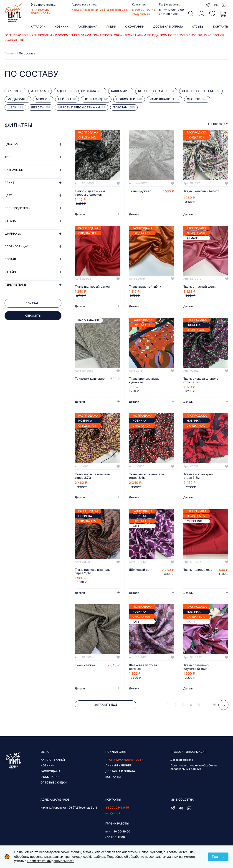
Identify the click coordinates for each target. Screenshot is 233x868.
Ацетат (65, 91)
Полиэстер (129, 99)
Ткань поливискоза (198, 571)
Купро (166, 91)
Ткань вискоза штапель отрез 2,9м (93, 573)
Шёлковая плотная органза (144, 668)
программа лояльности (41, 12)
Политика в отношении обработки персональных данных (194, 768)
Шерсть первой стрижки (82, 107)
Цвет (8, 195)
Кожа (144, 91)
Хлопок (197, 99)
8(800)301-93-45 (200, 35)
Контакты (221, 27)
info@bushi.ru (141, 14)
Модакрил (18, 99)
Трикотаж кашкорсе (91, 379)
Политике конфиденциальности (51, 861)
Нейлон (67, 99)
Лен (188, 91)
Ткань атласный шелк (200, 287)
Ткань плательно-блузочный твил (197, 668)
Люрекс (211, 91)
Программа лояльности (124, 761)
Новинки (62, 27)
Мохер (43, 99)
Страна (10, 221)
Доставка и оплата (168, 27)
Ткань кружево (141, 191)
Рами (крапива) (165, 99)
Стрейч (10, 272)
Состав (10, 259)
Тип (8, 157)
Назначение (14, 170)
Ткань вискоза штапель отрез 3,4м (147, 477)
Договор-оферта (182, 761)
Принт (9, 183)
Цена (11, 144)
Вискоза (92, 91)
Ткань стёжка (86, 666)
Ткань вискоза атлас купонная (145, 381)
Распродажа (87, 27)
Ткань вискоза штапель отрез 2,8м (202, 381)
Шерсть (41, 107)
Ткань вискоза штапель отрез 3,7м (93, 477)
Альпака (40, 91)
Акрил (15, 91)
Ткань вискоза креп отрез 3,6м (199, 477)
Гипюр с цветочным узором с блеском (90, 193)
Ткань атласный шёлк (146, 287)
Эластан (124, 107)
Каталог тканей (53, 761)
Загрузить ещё (106, 706)
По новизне (217, 124)
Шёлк (15, 107)
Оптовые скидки (54, 784)
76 (214, 706)
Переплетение (15, 285)
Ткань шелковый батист (202, 191)
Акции (111, 27)
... (206, 706)
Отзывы (198, 27)
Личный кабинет (118, 767)
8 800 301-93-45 (144, 10)
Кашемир (121, 91)
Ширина (13, 234)
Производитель (17, 208)
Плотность (16, 246)
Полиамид (96, 99)
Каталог (38, 27)
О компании (135, 27)
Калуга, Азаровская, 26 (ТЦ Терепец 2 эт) (100, 10)
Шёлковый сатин (142, 571)
